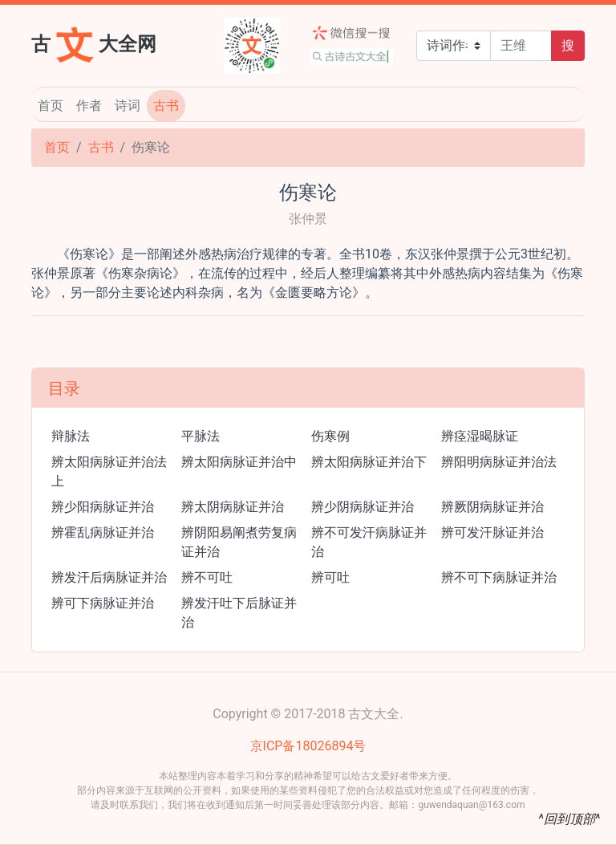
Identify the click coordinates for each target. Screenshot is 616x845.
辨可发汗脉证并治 (492, 532)
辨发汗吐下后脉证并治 (239, 613)
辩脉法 (71, 436)
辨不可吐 (207, 577)
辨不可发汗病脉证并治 (369, 542)
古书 (166, 106)
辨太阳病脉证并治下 (369, 462)
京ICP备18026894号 (308, 746)
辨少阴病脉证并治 (363, 507)
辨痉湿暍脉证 (480, 436)
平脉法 (201, 436)
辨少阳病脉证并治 (103, 507)
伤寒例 (330, 436)
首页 (51, 106)
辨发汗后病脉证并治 (109, 577)
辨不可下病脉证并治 (499, 577)
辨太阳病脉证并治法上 (109, 471)
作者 (89, 106)
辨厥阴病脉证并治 (492, 507)
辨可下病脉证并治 (103, 603)
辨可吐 (330, 577)
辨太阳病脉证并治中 (239, 462)
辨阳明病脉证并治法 (499, 462)
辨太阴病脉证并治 (233, 507)
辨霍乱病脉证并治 (103, 532)
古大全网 (94, 43)
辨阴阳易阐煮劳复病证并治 (239, 542)
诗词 (128, 106)
